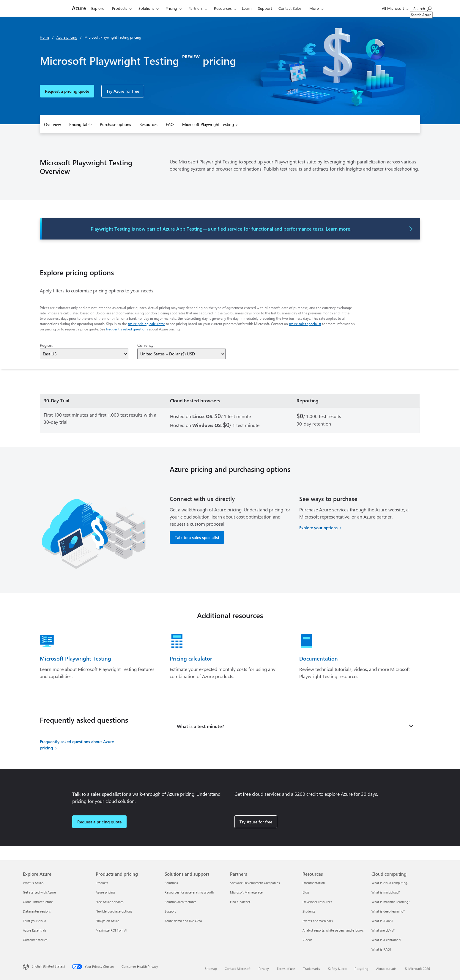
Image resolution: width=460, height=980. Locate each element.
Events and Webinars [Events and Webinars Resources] (318, 921)
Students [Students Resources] (309, 911)
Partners (196, 8)
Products (120, 8)
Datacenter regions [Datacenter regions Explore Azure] (37, 911)
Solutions (146, 8)
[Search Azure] (422, 8)
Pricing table (80, 124)
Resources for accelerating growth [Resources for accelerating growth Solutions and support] (189, 892)
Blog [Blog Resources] (306, 892)
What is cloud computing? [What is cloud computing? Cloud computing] (390, 883)
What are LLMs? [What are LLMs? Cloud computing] (383, 930)
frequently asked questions (127, 329)
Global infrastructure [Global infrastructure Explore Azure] (38, 902)
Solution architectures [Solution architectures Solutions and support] (181, 902)
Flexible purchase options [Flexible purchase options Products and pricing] (114, 911)
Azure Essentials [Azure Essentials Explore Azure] (35, 930)
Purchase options (115, 124)
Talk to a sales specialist (197, 537)
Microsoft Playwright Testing (208, 124)
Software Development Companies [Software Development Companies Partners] (255, 883)
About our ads (386, 969)
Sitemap (211, 969)
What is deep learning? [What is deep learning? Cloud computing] (388, 911)
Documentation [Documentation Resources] (314, 883)
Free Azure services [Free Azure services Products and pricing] (110, 902)
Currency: (146, 345)
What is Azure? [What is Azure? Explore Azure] (34, 883)
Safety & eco (337, 969)
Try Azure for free (123, 91)
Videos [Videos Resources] (307, 940)
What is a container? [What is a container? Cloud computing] (386, 940)
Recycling (361, 969)
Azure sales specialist (305, 324)
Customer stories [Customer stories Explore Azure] (35, 940)
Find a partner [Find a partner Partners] (240, 902)
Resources (223, 8)
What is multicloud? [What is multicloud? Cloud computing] (386, 892)
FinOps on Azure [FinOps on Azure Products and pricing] (107, 921)
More (314, 8)
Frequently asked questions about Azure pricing (77, 745)
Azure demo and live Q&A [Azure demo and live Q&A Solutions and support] (183, 921)
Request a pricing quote (67, 91)
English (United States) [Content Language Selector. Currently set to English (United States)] (48, 966)
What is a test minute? (200, 726)
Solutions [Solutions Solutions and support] (171, 883)
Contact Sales (290, 8)
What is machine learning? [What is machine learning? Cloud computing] (391, 902)
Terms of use (286, 969)
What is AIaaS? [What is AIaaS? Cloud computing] (382, 921)
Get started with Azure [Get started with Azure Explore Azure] (39, 892)
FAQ (170, 124)
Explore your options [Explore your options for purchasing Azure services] (318, 528)
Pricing (171, 8)
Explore (98, 8)
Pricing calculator (191, 658)
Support (265, 8)
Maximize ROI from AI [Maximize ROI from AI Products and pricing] (111, 930)
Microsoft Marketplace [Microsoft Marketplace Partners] (246, 892)
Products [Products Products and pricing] (102, 883)
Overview (52, 124)
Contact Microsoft (238, 969)
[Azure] (78, 8)
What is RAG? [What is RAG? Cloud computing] (381, 949)
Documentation (319, 658)
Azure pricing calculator (146, 324)
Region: (47, 345)
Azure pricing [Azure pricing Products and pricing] (105, 892)
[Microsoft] (43, 8)
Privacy (264, 969)
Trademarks (312, 969)
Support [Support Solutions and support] (170, 911)
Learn (247, 8)
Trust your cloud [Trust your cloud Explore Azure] (34, 921)
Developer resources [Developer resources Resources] (317, 902)
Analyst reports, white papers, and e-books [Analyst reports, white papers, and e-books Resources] (333, 930)
